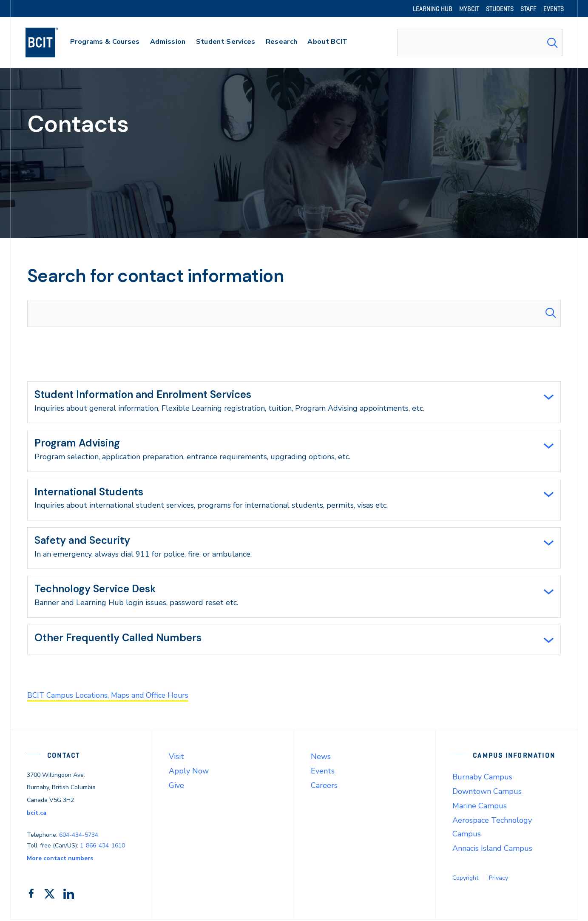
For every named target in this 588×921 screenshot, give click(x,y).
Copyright (465, 879)
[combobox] (480, 43)
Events (323, 772)
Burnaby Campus (482, 778)
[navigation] (50, 43)
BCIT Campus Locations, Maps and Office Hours (110, 697)
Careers (324, 787)
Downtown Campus (487, 793)
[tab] (294, 402)
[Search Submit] (552, 43)
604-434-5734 (79, 836)
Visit (176, 758)
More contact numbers (60, 860)
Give (176, 787)
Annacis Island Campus (492, 850)
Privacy (499, 879)
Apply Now (189, 772)
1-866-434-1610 (102, 847)
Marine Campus (480, 807)
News (321, 758)
